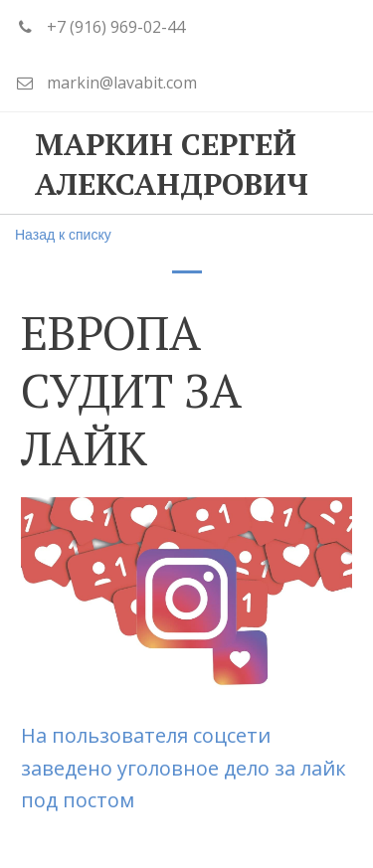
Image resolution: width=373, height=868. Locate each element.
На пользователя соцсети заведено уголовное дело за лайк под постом (184, 768)
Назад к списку (63, 235)
